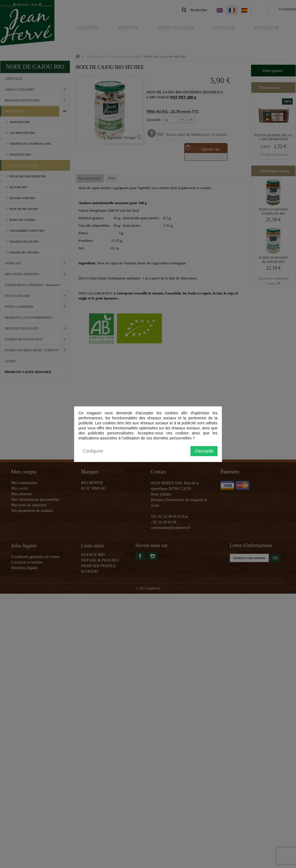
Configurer (93, 451)
